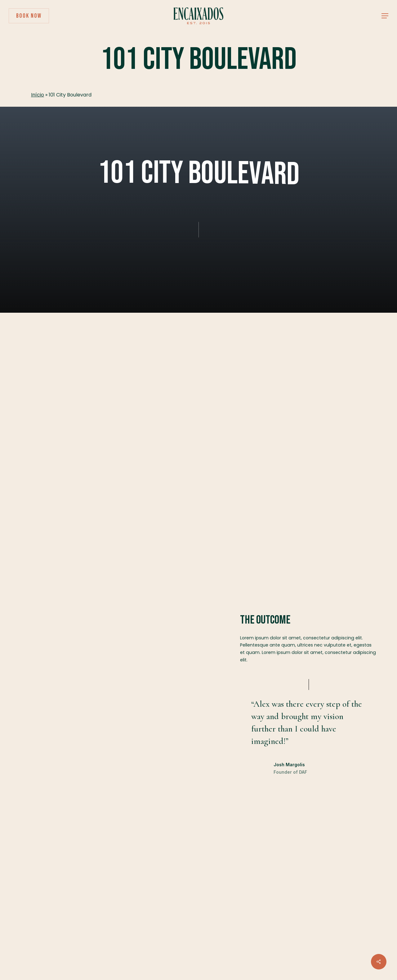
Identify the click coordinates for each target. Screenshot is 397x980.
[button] (385, 16)
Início (38, 95)
